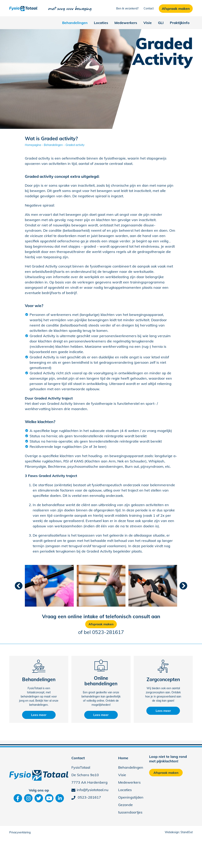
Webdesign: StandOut (179, 832)
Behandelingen (53, 145)
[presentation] (19, 586)
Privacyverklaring (20, 832)
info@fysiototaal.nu (90, 790)
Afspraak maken (101, 624)
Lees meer (39, 715)
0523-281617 (108, 632)
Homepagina (33, 145)
